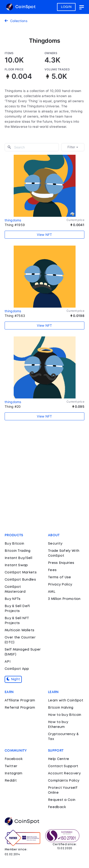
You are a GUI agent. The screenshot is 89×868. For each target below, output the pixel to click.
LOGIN (66, 7)
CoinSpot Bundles (20, 580)
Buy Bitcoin (14, 544)
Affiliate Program (20, 700)
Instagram (14, 773)
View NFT (44, 235)
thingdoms (13, 220)
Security (55, 544)
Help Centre (59, 759)
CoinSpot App (17, 669)
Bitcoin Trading (18, 551)
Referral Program (20, 708)
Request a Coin (62, 800)
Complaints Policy (64, 781)
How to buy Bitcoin (65, 715)
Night (13, 679)
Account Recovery (64, 773)
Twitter (11, 766)
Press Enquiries (61, 563)
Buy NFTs (13, 599)
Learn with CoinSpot (66, 700)
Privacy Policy (60, 585)
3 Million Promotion (64, 599)
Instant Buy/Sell (18, 558)
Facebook (14, 759)
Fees (52, 570)
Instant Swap (16, 565)
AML (52, 592)
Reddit (11, 781)
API (8, 662)
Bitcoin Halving (61, 708)
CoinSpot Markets (21, 572)
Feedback (57, 807)
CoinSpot (21, 7)
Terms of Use (60, 577)
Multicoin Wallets (19, 630)
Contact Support (63, 766)
